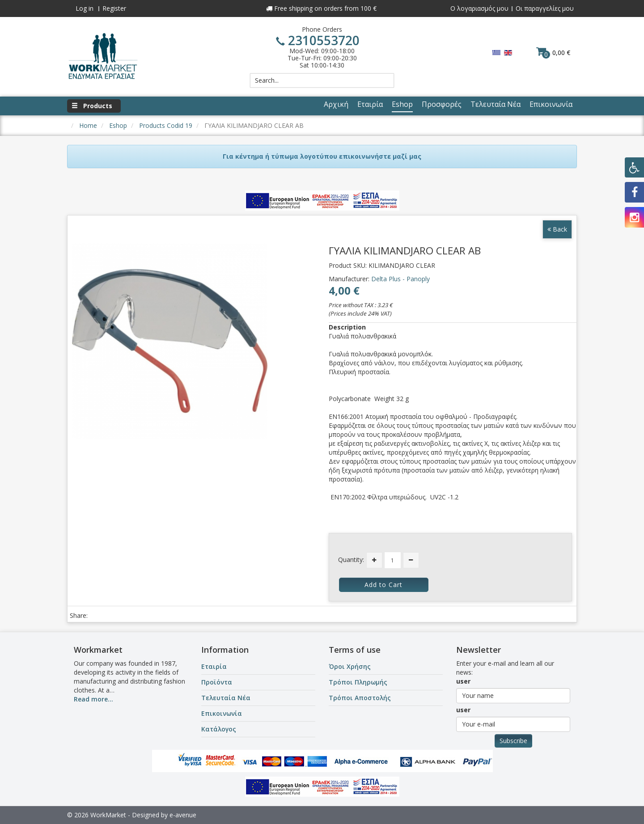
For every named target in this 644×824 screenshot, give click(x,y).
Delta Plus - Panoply (400, 279)
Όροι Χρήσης (350, 666)
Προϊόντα (217, 682)
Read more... (93, 699)
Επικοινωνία (222, 713)
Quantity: (351, 560)
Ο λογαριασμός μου (479, 8)
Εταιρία (214, 666)
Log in (85, 8)
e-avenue (183, 815)
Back (557, 229)
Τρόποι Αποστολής (360, 698)
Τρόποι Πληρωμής (358, 682)
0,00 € (553, 52)
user (463, 681)
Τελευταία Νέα (226, 698)
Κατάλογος (219, 729)
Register (114, 8)
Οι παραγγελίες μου (545, 8)
